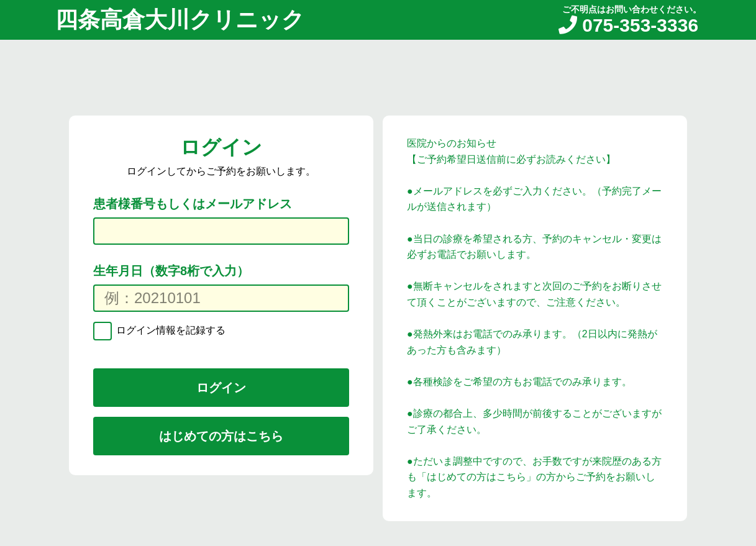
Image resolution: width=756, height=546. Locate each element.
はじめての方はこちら (221, 436)
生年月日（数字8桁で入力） (171, 271)
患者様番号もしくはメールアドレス (193, 204)
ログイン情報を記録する (170, 330)
